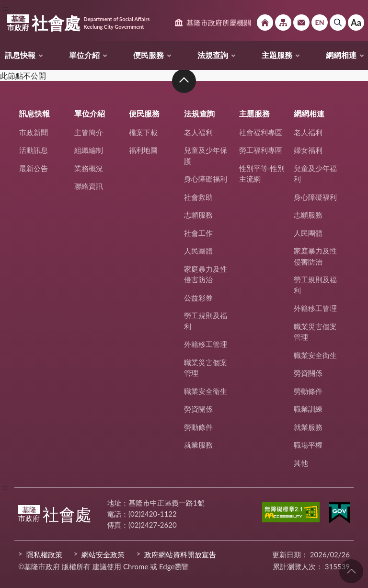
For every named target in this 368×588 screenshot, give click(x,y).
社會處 (78, 23)
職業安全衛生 (206, 391)
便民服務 (149, 55)
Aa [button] (356, 23)
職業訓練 (308, 409)
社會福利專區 (261, 132)
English (320, 23)
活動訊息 (34, 150)
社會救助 (198, 197)
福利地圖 (143, 150)
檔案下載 (143, 132)
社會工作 (198, 233)
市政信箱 (301, 23)
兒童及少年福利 (315, 174)
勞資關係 (198, 409)
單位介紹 (84, 55)
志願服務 (198, 215)
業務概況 (89, 168)
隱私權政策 (44, 554)
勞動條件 (198, 427)
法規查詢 (213, 55)
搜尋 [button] (338, 23)
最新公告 (34, 168)
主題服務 (277, 55)
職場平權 (308, 445)
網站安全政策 (103, 554)
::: (5, 8)
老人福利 (198, 132)
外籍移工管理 (206, 344)
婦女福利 (308, 150)
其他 (301, 463)
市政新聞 (34, 132)
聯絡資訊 (89, 186)
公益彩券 (198, 298)
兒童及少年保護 (206, 156)
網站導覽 (283, 23)
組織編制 (89, 150)
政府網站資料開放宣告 (180, 554)
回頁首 (351, 571)
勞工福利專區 (261, 150)
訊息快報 (20, 55)
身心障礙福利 (206, 179)
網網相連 (341, 55)
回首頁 (265, 23)
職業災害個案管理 (206, 368)
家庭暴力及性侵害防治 (206, 274)
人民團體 (198, 251)
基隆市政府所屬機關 (219, 23)
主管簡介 (89, 132)
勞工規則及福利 (206, 321)
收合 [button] (184, 81)
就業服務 (198, 445)
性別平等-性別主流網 (262, 174)
